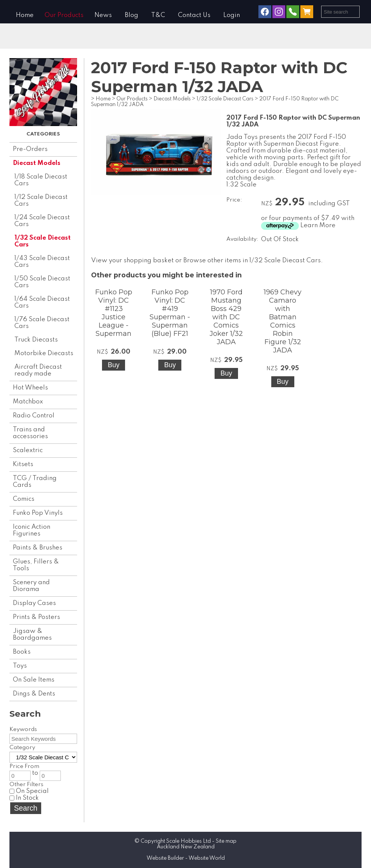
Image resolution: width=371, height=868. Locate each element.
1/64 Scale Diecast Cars (42, 302)
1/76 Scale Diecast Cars (42, 323)
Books (22, 652)
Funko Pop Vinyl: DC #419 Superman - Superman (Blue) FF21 (170, 313)
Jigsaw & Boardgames (32, 635)
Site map (226, 841)
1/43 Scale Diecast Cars (42, 262)
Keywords (23, 729)
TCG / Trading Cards (35, 482)
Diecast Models (37, 163)
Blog (131, 15)
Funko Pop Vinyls (38, 513)
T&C (158, 15)
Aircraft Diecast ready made (38, 370)
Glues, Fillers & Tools (36, 565)
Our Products (64, 15)
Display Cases (34, 603)
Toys (20, 666)
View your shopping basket (132, 261)
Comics (24, 499)
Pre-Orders (30, 149)
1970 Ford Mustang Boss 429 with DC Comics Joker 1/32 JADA (226, 317)
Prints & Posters (36, 617)
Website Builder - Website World (186, 858)
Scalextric (28, 450)
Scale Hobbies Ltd (189, 841)
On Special (29, 791)
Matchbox (28, 402)
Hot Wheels (30, 388)
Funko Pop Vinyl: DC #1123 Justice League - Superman (114, 313)
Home (25, 15)
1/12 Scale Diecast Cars (41, 201)
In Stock (24, 798)
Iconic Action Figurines (32, 530)
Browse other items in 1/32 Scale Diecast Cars (252, 261)
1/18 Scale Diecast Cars (41, 180)
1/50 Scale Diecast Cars (42, 282)
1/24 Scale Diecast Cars (42, 221)
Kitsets (23, 464)
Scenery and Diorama (31, 586)
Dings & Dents (34, 694)
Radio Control (34, 416)
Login (232, 15)
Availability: (242, 239)
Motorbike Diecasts (44, 353)
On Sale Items (34, 680)
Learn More (318, 225)
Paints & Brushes (38, 548)
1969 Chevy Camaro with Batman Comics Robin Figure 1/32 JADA (283, 321)
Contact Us (194, 15)
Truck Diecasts (36, 340)
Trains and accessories (30, 433)
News (103, 15)
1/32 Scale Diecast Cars (43, 241)
